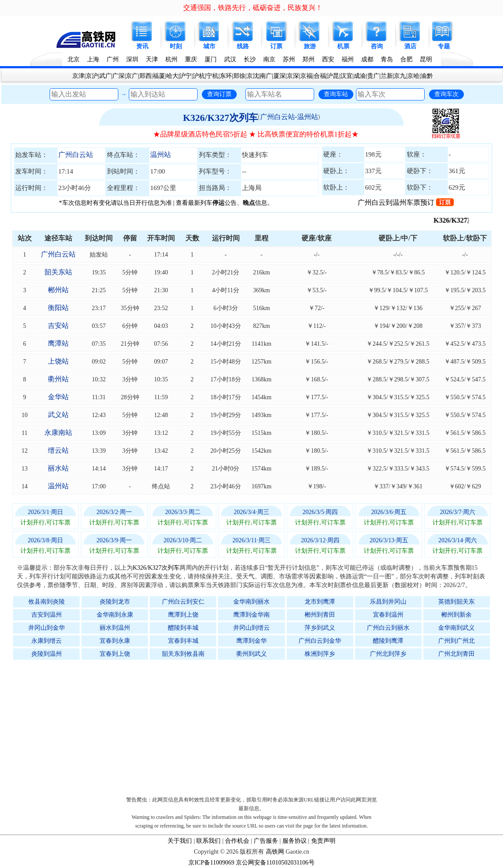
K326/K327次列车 (220, 118)
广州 (113, 59)
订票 (276, 46)
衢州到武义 (251, 654)
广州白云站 (76, 155)
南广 (266, 76)
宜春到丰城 (183, 641)
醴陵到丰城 (183, 628)
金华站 (58, 397)
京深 (293, 76)
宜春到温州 (388, 615)
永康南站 (58, 432)
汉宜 (346, 76)
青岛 (387, 59)
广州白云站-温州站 (289, 117)
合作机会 (237, 841)
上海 (93, 59)
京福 (306, 76)
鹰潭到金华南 (251, 615)
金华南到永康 (115, 615)
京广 (132, 76)
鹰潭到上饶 (183, 615)
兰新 (387, 76)
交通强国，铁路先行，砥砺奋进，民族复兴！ (253, 8)
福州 (348, 59)
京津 (78, 76)
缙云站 (58, 450)
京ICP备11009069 (211, 863)
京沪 (92, 76)
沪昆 (333, 76)
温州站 (161, 155)
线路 (243, 46)
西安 (328, 59)
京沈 (253, 76)
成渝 (360, 76)
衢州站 (58, 379)
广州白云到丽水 (388, 628)
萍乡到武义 (320, 628)
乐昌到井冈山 (388, 602)
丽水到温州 (115, 628)
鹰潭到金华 (251, 641)
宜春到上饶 (115, 654)
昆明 (426, 59)
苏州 (289, 59)
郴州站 (58, 290)
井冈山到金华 (47, 628)
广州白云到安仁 (183, 602)
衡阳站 (58, 308)
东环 (226, 76)
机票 (343, 46)
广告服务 (266, 841)
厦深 (279, 76)
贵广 (373, 76)
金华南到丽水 (251, 602)
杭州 (171, 59)
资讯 (142, 46)
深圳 (132, 59)
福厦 (159, 76)
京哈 (413, 76)
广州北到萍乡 (388, 654)
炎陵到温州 (47, 654)
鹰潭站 (58, 343)
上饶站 (58, 361)
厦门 (211, 59)
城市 (209, 46)
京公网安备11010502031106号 (275, 863)
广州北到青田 (456, 654)
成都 (367, 59)
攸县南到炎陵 (47, 602)
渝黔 (427, 76)
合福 (320, 76)
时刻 (176, 46)
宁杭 (212, 76)
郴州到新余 (456, 615)
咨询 (377, 46)
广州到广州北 (456, 641)
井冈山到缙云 (251, 628)
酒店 (410, 46)
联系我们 (208, 841)
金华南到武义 (456, 628)
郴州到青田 (320, 615)
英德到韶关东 (456, 602)
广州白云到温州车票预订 (406, 202)
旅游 (310, 46)
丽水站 (58, 468)
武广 (105, 76)
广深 (118, 76)
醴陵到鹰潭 (388, 641)
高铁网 (275, 852)
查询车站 (336, 94)
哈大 (172, 76)
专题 (444, 46)
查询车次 (446, 94)
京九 (400, 76)
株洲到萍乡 (320, 654)
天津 (152, 59)
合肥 (406, 59)
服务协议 (295, 841)
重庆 (191, 59)
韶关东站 (58, 272)
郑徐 (239, 76)
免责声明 (323, 841)
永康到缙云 (47, 641)
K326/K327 (462, 220)
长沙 (250, 59)
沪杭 (199, 76)
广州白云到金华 (320, 641)
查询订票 (219, 94)
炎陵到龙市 (115, 602)
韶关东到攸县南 (183, 654)
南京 (269, 59)
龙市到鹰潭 (320, 602)
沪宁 (185, 76)
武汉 (230, 59)
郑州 (309, 59)
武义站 (58, 415)
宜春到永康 (115, 641)
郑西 (145, 76)
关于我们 (180, 841)
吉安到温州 (47, 615)
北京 (74, 59)
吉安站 (58, 325)
